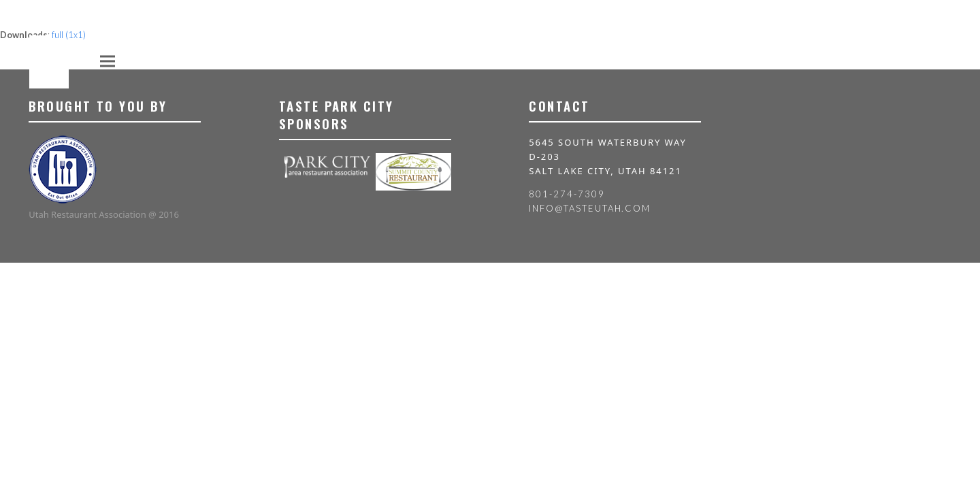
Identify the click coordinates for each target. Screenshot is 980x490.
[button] (108, 61)
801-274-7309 (567, 194)
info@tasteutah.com (590, 208)
